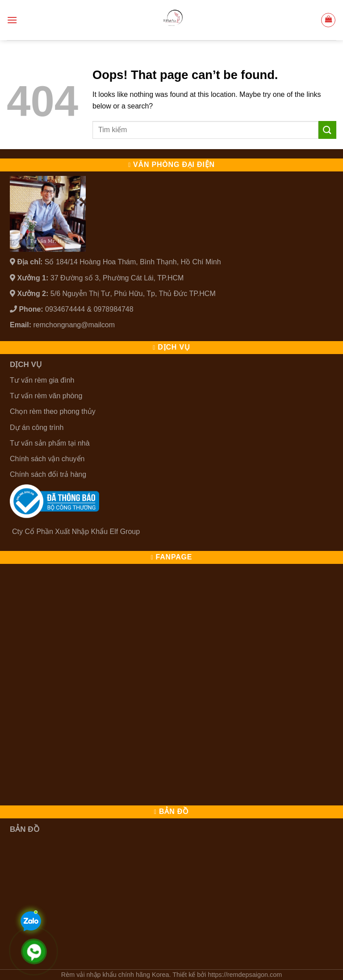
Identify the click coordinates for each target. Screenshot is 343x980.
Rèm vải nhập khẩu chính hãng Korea (115, 975)
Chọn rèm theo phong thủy (53, 411)
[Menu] (12, 20)
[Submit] (327, 130)
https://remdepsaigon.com (245, 975)
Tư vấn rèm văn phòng (46, 396)
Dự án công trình (37, 427)
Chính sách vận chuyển (47, 459)
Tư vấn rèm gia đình (42, 380)
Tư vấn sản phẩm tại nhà (50, 443)
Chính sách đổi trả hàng (48, 474)
